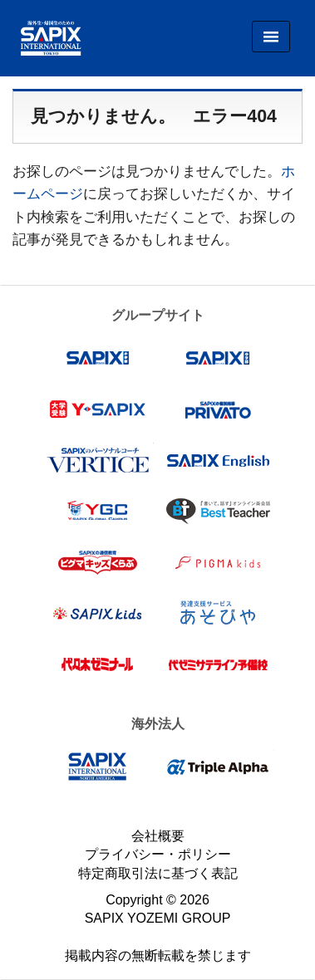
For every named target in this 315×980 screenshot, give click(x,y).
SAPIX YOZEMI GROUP (158, 918)
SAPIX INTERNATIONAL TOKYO (45, 38)
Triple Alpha (218, 767)
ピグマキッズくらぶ (98, 562)
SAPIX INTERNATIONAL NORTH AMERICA (98, 767)
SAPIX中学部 (218, 358)
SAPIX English (218, 460)
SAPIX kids (98, 613)
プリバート (218, 409)
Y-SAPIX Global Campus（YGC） (98, 511)
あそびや (218, 613)
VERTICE (98, 460)
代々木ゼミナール (98, 664)
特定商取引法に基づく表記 (158, 873)
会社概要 (158, 836)
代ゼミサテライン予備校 (218, 664)
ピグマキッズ (218, 562)
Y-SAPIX (98, 409)
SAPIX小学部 (98, 358)
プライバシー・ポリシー (158, 854)
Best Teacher (218, 511)
